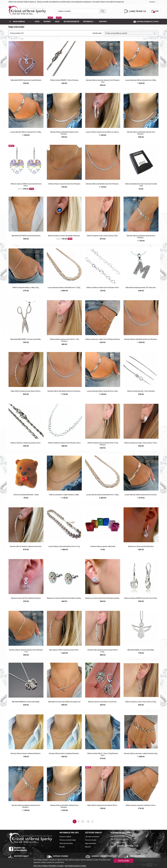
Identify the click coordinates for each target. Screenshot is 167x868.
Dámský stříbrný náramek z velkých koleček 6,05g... (141, 753)
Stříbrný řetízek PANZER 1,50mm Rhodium (64, 80)
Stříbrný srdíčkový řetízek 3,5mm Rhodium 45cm (64, 443)
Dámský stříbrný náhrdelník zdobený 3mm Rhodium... (64, 133)
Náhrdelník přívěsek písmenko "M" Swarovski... (141, 288)
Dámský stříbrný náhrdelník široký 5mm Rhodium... (103, 184)
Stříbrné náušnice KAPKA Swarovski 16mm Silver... (141, 598)
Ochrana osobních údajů (68, 840)
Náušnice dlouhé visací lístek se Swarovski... (103, 702)
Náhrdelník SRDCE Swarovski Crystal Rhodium (26, 80)
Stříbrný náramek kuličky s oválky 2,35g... (26, 288)
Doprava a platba (65, 837)
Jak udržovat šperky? (92, 837)
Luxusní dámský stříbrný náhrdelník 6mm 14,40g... (103, 495)
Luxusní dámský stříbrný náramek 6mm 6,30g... (103, 391)
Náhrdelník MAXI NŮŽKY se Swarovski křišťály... (26, 339)
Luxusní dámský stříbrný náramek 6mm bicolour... (141, 495)
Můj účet (88, 847)
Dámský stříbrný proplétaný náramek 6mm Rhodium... (141, 237)
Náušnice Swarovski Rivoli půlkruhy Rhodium (26, 598)
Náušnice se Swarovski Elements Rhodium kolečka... (64, 598)
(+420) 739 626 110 (137, 11)
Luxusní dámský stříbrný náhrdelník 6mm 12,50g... (64, 288)
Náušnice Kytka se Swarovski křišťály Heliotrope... (64, 236)
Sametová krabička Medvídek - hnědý (26, 495)
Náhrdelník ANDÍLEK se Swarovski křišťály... (26, 702)
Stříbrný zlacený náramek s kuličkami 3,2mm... (141, 805)
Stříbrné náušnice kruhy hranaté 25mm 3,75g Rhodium (103, 444)
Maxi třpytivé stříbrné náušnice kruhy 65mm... (64, 650)
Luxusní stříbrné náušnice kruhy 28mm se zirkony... (103, 132)
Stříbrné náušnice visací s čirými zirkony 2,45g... (103, 236)
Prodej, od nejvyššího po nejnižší (131, 33)
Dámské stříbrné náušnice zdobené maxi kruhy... (26, 546)
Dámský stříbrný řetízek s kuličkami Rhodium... (26, 753)
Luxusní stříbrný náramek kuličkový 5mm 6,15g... (64, 546)
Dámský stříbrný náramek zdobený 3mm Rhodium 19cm (103, 81)
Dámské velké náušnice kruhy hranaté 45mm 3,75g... (103, 651)
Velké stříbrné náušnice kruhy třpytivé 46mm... (103, 805)
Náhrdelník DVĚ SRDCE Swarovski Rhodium (26, 236)
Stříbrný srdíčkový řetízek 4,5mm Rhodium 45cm (103, 288)
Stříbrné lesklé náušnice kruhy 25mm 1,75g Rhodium (64, 340)
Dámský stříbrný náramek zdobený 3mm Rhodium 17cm (26, 651)
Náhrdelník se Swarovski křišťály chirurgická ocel (64, 702)
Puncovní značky (91, 840)
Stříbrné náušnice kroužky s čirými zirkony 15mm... (141, 443)
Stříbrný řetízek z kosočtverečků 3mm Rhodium (64, 184)
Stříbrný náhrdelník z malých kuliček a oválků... (64, 495)
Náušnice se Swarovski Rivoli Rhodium (141, 546)
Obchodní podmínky (66, 843)
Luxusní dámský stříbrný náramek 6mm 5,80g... (141, 80)
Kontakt (62, 847)
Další (92, 821)
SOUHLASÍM (124, 861)
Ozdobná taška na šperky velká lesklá (103, 546)
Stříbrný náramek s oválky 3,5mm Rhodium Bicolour (103, 339)
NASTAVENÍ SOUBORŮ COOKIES (75, 866)
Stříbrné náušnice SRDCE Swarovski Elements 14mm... (26, 185)
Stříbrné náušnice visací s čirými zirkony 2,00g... (141, 702)
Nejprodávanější (90, 843)
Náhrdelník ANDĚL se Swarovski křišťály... (141, 650)
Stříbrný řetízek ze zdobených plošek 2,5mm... (26, 443)
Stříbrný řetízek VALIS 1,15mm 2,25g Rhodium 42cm (103, 754)
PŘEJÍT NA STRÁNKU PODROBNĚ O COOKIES (49, 866)
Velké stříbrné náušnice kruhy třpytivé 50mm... (26, 391)
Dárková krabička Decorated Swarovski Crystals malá (141, 185)
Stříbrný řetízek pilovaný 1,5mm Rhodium (141, 391)
